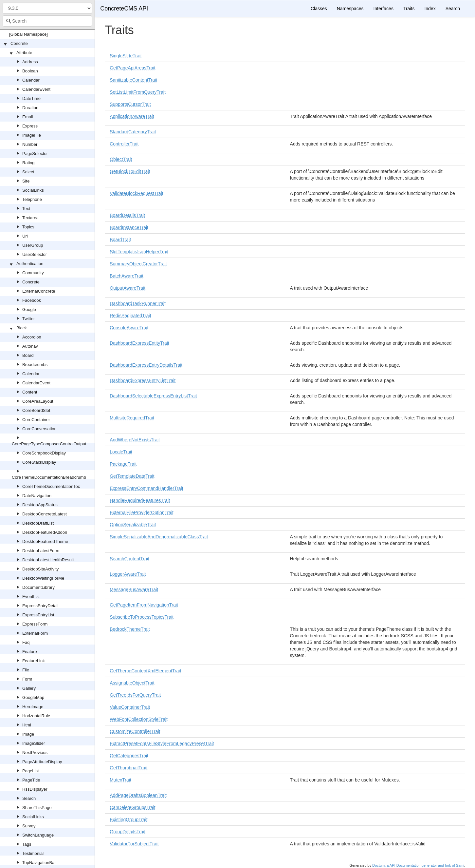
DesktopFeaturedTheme (45, 541)
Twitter (28, 319)
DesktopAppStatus (40, 505)
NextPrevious (35, 752)
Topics (28, 227)
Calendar (31, 80)
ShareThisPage (37, 808)
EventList (31, 597)
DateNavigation (37, 496)
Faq (26, 642)
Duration (30, 108)
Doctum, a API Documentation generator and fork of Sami (418, 865)
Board (28, 355)
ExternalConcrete (39, 291)
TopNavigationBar (39, 863)
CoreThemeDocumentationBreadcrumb (49, 477)
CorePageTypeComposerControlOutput (49, 444)
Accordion (32, 337)
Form (27, 679)
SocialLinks (33, 190)
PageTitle (31, 780)
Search (29, 798)
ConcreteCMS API (124, 9)
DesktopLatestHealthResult (48, 560)
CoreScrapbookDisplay (44, 453)
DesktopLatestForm (41, 551)
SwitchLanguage (38, 835)
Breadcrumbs (35, 365)
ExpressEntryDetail (40, 606)
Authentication (30, 264)
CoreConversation (39, 429)
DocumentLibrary (38, 587)
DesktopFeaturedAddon (45, 532)
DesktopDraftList (38, 523)
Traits (409, 9)
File (26, 670)
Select (28, 172)
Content (30, 392)
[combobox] (47, 21)
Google (29, 309)
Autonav (30, 346)
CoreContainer (36, 420)
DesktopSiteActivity (40, 569)
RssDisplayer (35, 789)
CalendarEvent (36, 89)
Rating (28, 163)
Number (30, 144)
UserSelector (35, 254)
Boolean (30, 71)
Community (33, 273)
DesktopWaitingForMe (43, 578)
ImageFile (32, 135)
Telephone (32, 199)
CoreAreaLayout (38, 401)
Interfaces (383, 9)
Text (26, 209)
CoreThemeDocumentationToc (51, 486)
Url (25, 236)
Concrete (19, 43)
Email (28, 117)
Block (22, 328)
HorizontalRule (36, 716)
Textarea (30, 218)
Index (430, 9)
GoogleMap (33, 697)
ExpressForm (35, 624)
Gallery (29, 688)
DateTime (31, 98)
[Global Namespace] (28, 34)
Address (30, 62)
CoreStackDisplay (39, 462)
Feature (30, 652)
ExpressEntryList (38, 615)
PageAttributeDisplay (42, 762)
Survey (29, 826)
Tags (27, 844)
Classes (319, 9)
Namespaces (350, 9)
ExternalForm (35, 633)
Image (28, 734)
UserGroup (33, 245)
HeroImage (33, 707)
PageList (31, 771)
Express (30, 126)
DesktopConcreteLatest (45, 514)
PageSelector (35, 154)
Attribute (24, 53)
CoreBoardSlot (36, 410)
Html (27, 725)
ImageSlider (34, 743)
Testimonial (33, 853)
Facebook (32, 300)
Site (26, 181)
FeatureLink (34, 661)
